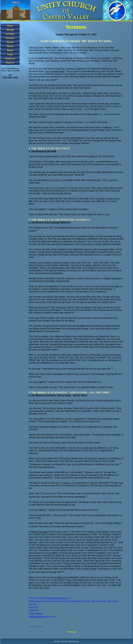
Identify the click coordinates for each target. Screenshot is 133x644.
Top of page (72, 632)
